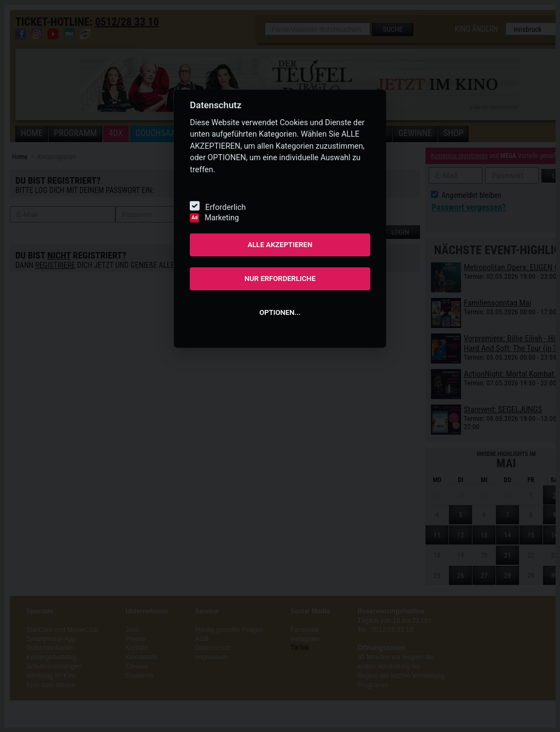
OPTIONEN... (280, 312)
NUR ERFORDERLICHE (280, 279)
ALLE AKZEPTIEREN (280, 245)
